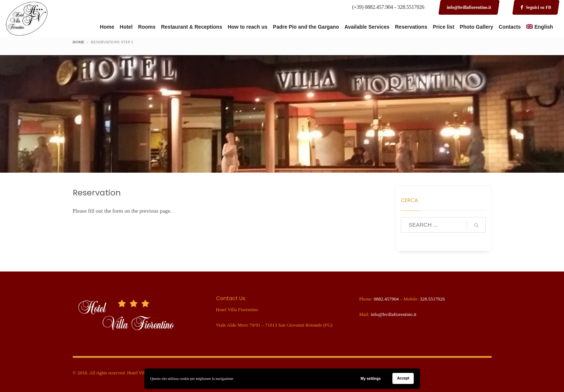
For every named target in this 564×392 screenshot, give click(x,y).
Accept (403, 378)
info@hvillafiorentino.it (394, 314)
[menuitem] (540, 27)
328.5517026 (432, 299)
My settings (371, 379)
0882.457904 (386, 299)
